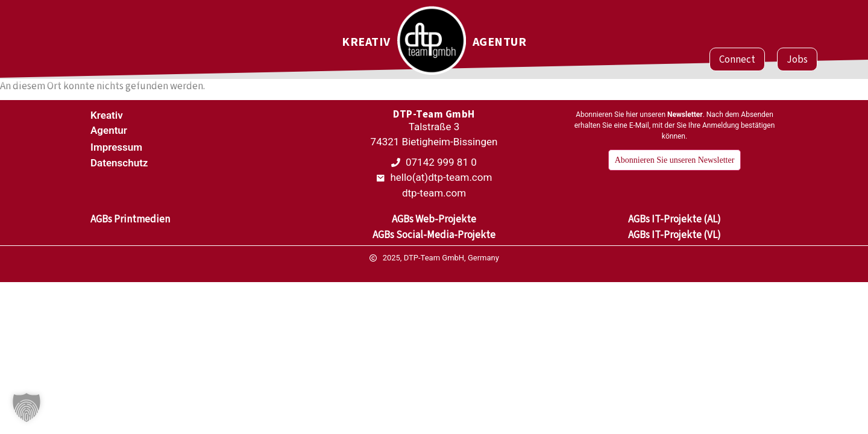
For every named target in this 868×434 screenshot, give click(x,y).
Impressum (116, 147)
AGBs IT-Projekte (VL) (675, 235)
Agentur (500, 42)
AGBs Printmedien (130, 219)
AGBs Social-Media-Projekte (434, 235)
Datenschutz (119, 163)
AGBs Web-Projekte (434, 219)
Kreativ (366, 42)
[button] (27, 407)
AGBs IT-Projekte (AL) (675, 219)
